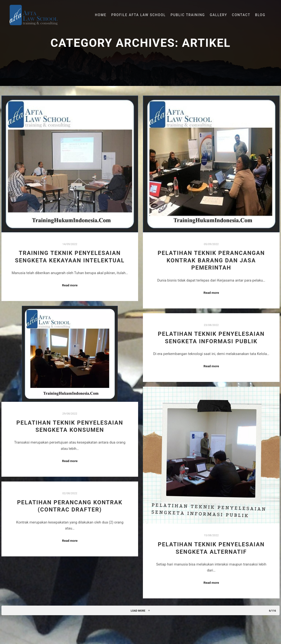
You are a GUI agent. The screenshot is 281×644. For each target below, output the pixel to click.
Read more (70, 285)
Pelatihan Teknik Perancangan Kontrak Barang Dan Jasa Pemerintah (211, 260)
